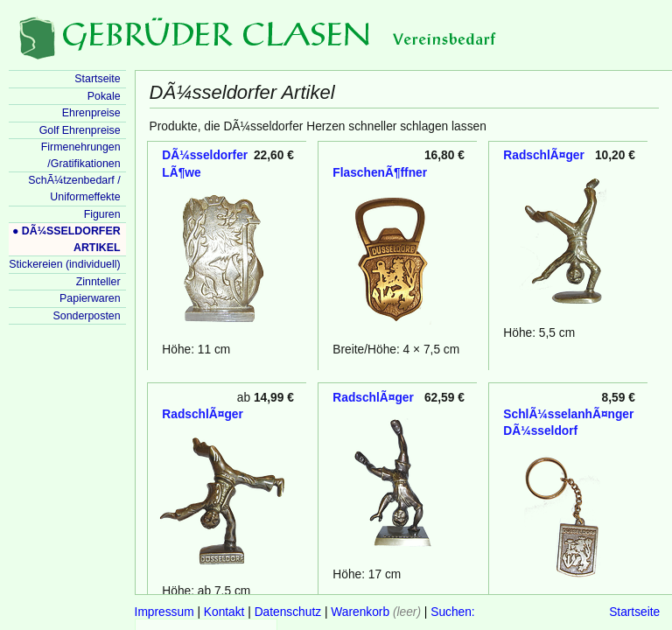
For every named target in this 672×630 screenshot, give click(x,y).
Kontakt (224, 612)
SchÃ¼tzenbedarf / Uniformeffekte (74, 189)
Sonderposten (87, 316)
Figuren (102, 214)
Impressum (164, 612)
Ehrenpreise (91, 113)
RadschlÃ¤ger (543, 155)
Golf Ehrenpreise (80, 130)
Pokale (104, 96)
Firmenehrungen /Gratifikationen (81, 155)
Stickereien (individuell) (64, 264)
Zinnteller (98, 282)
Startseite (634, 612)
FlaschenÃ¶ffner (380, 173)
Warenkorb (360, 612)
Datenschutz (288, 612)
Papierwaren (90, 298)
